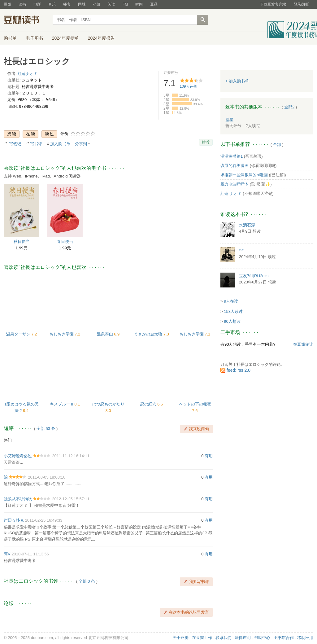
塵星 (229, 120)
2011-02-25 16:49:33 (44, 520)
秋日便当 (22, 241)
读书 (22, 4)
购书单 (10, 38)
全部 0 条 (87, 581)
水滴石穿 (247, 225)
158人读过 (233, 311)
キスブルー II (62, 404)
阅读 (111, 4)
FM (125, 4)
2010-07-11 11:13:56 (30, 554)
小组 (97, 4)
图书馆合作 (284, 638)
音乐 (52, 4)
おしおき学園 (62, 334)
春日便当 (65, 241)
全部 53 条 (46, 429)
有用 (209, 456)
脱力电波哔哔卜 (234, 184)
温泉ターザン (19, 334)
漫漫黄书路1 (232, 156)
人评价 (189, 86)
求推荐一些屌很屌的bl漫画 (244, 175)
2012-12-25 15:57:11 (71, 499)
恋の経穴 (149, 404)
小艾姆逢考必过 (18, 456)
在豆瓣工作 (202, 638)
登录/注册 (302, 4)
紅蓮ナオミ (28, 74)
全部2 (289, 107)
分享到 (81, 144)
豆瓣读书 (26, 20)
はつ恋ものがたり (108, 404)
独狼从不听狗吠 (18, 499)
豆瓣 (7, 4)
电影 (37, 4)
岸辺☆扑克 (14, 520)
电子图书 (34, 38)
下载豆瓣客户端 (273, 4)
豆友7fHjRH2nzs (254, 276)
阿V (7, 554)
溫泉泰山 (106, 334)
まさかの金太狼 (149, 334)
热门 (8, 440)
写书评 (36, 144)
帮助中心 (262, 638)
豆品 (154, 4)
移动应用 (305, 638)
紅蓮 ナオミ (231, 193)
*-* (241, 250)
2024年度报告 (101, 38)
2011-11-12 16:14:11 (71, 456)
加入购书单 (60, 144)
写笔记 (15, 144)
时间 (139, 4)
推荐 (206, 142)
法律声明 (243, 638)
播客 (67, 4)
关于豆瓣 (180, 638)
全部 (277, 145)
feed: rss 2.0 (239, 370)
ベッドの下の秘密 (195, 404)
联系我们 (224, 638)
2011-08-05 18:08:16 (47, 477)
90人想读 (232, 321)
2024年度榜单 (65, 38)
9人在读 (231, 301)
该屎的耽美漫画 (234, 166)
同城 (82, 4)
